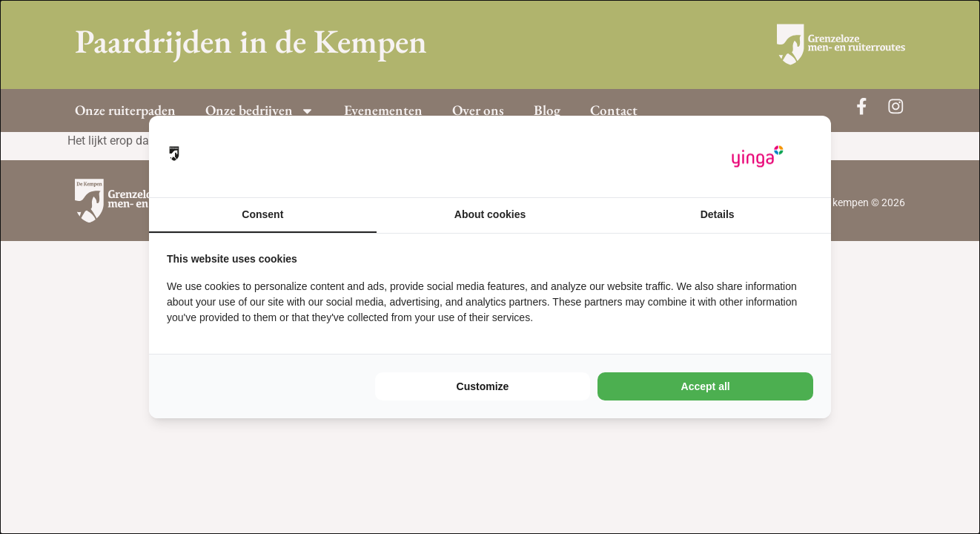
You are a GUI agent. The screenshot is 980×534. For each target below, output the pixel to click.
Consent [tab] (262, 214)
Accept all (706, 386)
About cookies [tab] (490, 214)
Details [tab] (718, 214)
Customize (483, 386)
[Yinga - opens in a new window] (758, 157)
